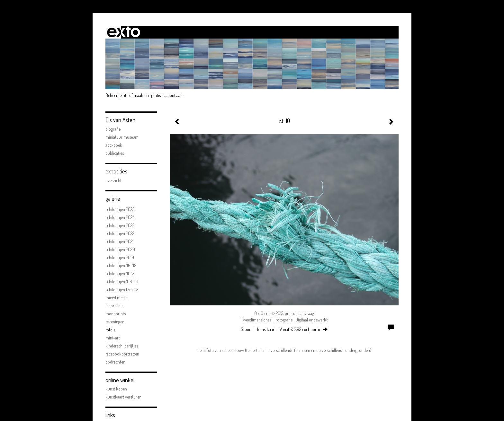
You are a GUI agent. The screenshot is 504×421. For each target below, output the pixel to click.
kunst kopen (116, 389)
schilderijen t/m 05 (122, 289)
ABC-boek (114, 145)
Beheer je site (117, 95)
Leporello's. (115, 306)
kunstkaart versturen (123, 397)
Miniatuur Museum (122, 137)
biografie (113, 129)
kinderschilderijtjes (122, 346)
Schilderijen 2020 (120, 249)
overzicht (113, 180)
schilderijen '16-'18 (121, 265)
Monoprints (116, 314)
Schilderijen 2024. (120, 217)
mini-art (113, 338)
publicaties (115, 153)
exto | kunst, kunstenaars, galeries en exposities (124, 32)
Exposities (116, 171)
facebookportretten (122, 354)
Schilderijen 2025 (120, 209)
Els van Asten (120, 120)
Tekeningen (115, 322)
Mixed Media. (117, 298)
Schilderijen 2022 (120, 233)
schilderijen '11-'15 (120, 273)
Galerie (113, 198)
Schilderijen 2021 (119, 241)
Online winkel (120, 380)
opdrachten (115, 362)
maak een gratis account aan (158, 95)
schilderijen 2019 (120, 257)
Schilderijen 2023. (120, 225)
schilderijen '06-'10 (122, 281)
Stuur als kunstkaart (284, 329)
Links (110, 415)
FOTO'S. (111, 330)
